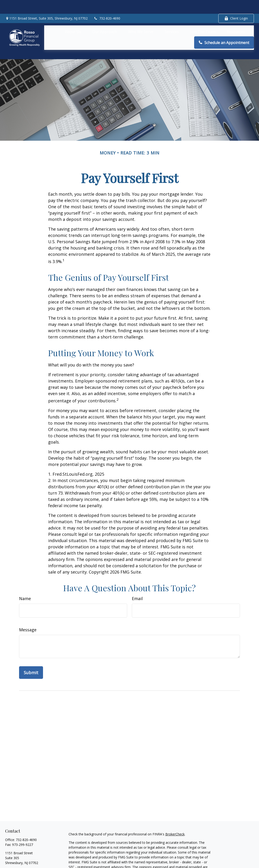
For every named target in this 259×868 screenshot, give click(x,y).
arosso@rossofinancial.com (26, 850)
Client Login (236, 5)
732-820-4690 (107, 5)
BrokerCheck (175, 813)
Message (28, 609)
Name (25, 578)
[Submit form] (31, 652)
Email (137, 578)
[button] (73, 18)
